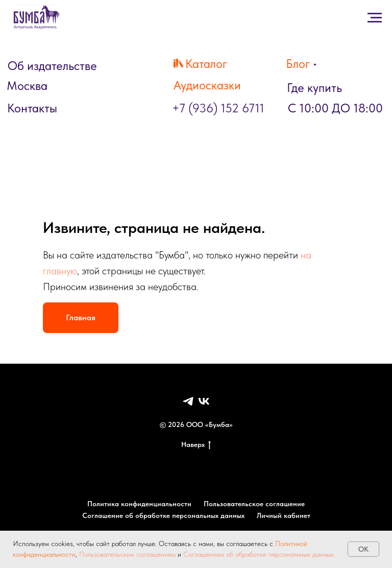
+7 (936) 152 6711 (218, 108)
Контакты (32, 108)
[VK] (204, 401)
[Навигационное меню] (17, 136)
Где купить (314, 88)
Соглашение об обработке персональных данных (163, 515)
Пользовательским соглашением (127, 554)
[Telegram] (188, 401)
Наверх (196, 445)
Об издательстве (52, 66)
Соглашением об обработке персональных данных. (258, 554)
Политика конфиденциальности (139, 504)
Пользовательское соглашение (254, 504)
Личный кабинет (284, 515)
